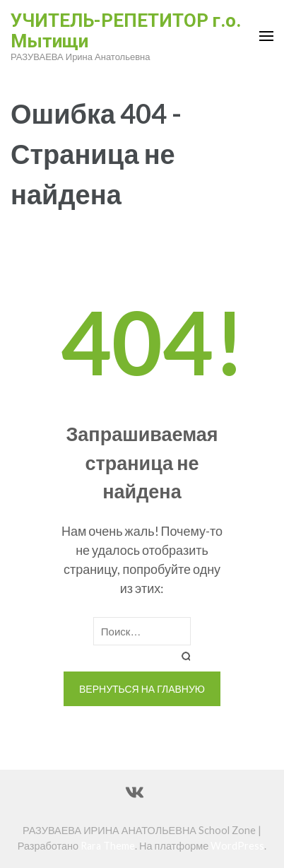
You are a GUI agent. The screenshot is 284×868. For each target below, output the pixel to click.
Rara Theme (108, 846)
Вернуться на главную (142, 689)
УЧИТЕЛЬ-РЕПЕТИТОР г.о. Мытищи (126, 31)
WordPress (237, 846)
